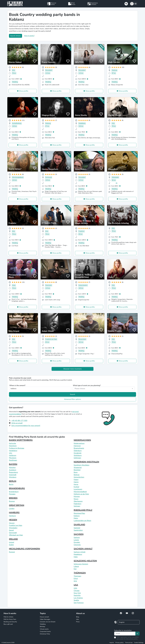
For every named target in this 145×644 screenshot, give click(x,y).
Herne (76, 484)
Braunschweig (79, 448)
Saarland (77, 528)
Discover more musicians (73, 369)
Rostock (12, 552)
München (12, 468)
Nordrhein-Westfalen (82, 465)
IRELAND (13, 539)
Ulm (11, 453)
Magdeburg (78, 554)
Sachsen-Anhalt (80, 552)
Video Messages (45, 619)
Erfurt (76, 579)
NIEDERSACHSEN (82, 440)
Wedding (43, 624)
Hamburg (12, 516)
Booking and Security (10, 622)
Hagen (76, 480)
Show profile (24, 91)
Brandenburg (14, 492)
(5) (117, 183)
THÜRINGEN (80, 573)
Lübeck (76, 566)
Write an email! (17, 423)
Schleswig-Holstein (81, 564)
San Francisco (79, 603)
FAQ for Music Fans (10, 619)
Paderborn (77, 504)
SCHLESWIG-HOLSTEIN (85, 561)
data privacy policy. (132, 639)
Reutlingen (13, 460)
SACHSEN (79, 534)
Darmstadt (13, 533)
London (12, 509)
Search (72, 394)
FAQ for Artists (8, 617)
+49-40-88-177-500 (19, 421)
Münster (77, 496)
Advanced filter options (72, 399)
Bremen (12, 501)
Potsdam (12, 494)
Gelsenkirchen (79, 477)
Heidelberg (13, 451)
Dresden (77, 542)
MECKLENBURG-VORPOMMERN (24, 549)
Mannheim (13, 446)
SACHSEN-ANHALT (83, 549)
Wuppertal (78, 468)
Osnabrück (78, 453)
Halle (76, 557)
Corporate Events (45, 631)
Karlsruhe (12, 443)
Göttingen (77, 458)
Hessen (12, 523)
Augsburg (13, 470)
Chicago (77, 591)
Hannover (77, 446)
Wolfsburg (78, 455)
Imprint (112, 643)
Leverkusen (78, 489)
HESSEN (13, 520)
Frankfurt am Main (16, 525)
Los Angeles (78, 598)
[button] (134, 4)
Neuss (76, 499)
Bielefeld (77, 470)
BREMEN (13, 498)
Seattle (76, 600)
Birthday (42, 627)
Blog (78, 617)
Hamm (76, 482)
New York (77, 593)
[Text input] (125, 634)
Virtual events (44, 629)
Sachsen (77, 538)
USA (76, 585)
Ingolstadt (13, 475)
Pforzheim (13, 458)
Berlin (11, 484)
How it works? (29, 36)
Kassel (11, 530)
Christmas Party (45, 634)
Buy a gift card (8, 624)
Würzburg (13, 477)
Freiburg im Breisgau (17, 448)
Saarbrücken (78, 530)
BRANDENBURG (17, 488)
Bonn (76, 472)
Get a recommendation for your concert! (26, 426)
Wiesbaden (13, 528)
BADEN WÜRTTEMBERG (21, 440)
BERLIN (13, 481)
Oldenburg (78, 451)
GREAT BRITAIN (17, 505)
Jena (75, 581)
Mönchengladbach (80, 492)
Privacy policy (119, 643)
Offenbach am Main (16, 535)
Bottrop (77, 475)
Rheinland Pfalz (79, 513)
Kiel (75, 569)
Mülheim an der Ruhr (81, 494)
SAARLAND (79, 525)
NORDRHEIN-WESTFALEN (86, 462)
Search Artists (16, 36)
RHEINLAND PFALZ (83, 510)
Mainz (76, 518)
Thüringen (77, 576)
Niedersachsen (79, 443)
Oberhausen (78, 501)
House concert (44, 617)
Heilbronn (13, 455)
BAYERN (13, 464)
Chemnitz (77, 545)
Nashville (77, 595)
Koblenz (77, 516)
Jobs (78, 619)
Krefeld (76, 487)
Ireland (11, 542)
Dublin (11, 545)
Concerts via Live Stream (48, 622)
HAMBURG (14, 513)
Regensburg (13, 472)
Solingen (77, 506)
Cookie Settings (139, 643)
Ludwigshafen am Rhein (82, 521)
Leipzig (76, 540)
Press (78, 622)
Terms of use (129, 643)
